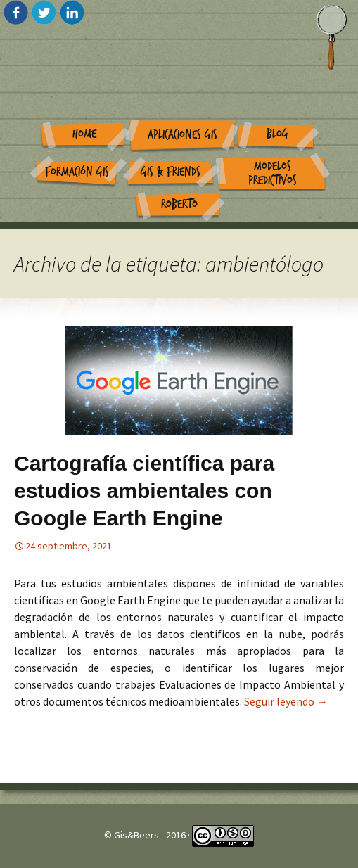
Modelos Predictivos (273, 174)
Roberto (179, 204)
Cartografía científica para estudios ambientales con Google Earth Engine (144, 491)
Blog (277, 134)
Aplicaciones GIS (183, 135)
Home (84, 134)
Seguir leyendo (286, 701)
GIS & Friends (171, 172)
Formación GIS (77, 172)
